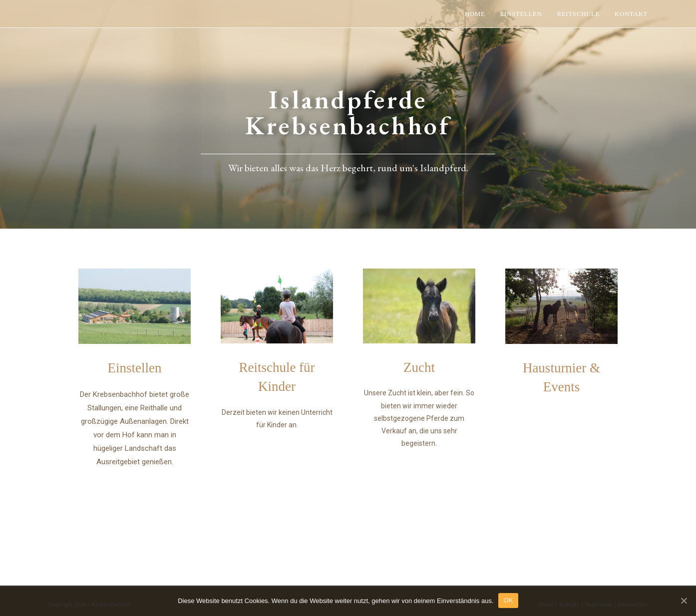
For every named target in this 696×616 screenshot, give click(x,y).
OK (509, 600)
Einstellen (135, 368)
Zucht (419, 367)
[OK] (684, 601)
